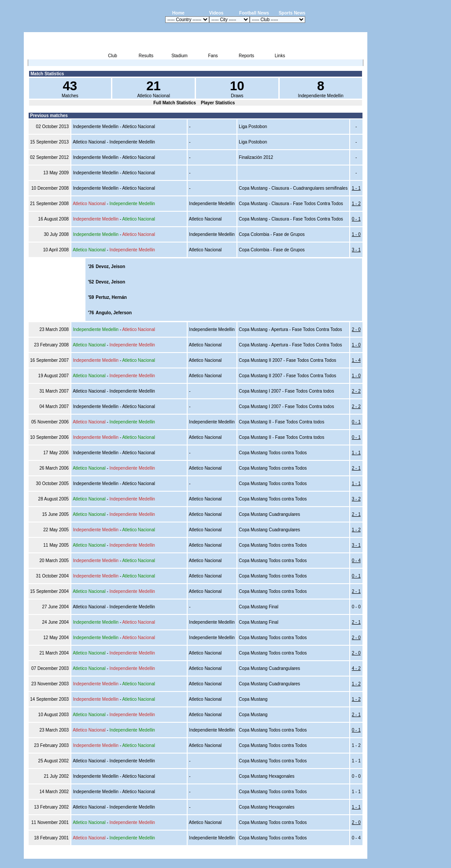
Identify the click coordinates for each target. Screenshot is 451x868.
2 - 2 (356, 391)
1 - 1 (356, 188)
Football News (254, 13)
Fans (213, 56)
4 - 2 (356, 668)
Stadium (179, 56)
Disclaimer (306, 854)
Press (285, 854)
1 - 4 (356, 360)
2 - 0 (356, 329)
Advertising (261, 854)
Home (178, 13)
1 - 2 (356, 204)
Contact (352, 854)
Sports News (292, 13)
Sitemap (331, 854)
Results (146, 56)
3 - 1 (356, 250)
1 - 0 (356, 234)
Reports (246, 56)
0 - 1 (356, 219)
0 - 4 (356, 561)
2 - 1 (356, 468)
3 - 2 (356, 499)
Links (280, 56)
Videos (216, 13)
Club (113, 56)
